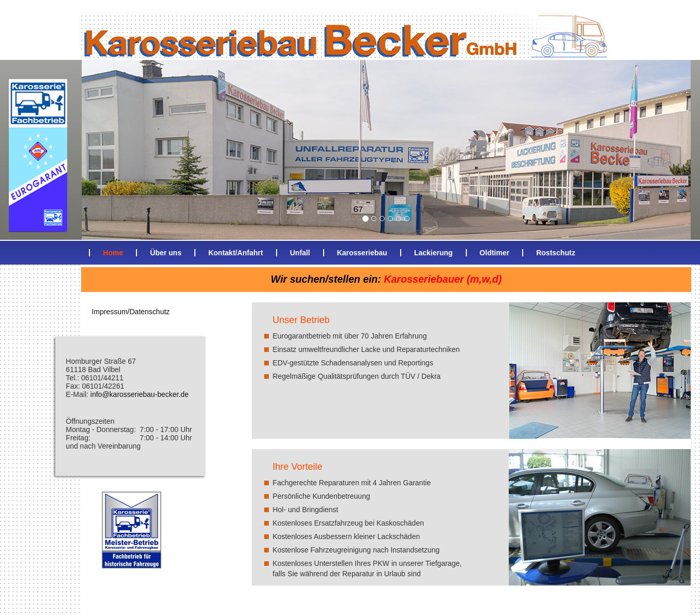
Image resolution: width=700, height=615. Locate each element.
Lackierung (433, 253)
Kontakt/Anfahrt (236, 253)
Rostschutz (556, 253)
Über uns (166, 253)
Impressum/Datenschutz (131, 312)
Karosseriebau (362, 253)
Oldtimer (495, 253)
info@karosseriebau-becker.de (140, 394)
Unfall (300, 253)
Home (113, 253)
